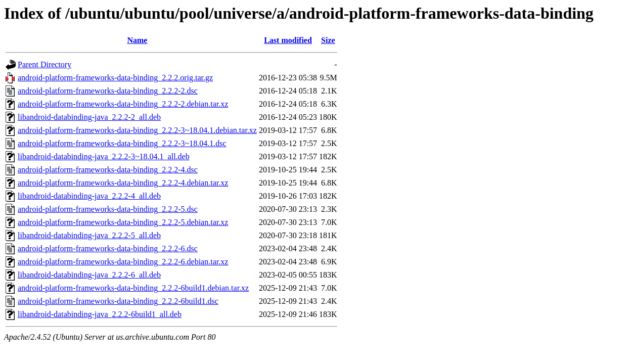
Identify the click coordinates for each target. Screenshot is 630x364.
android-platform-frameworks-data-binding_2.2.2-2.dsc (108, 91)
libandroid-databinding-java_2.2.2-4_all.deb (89, 196)
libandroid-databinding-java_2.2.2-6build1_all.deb (100, 314)
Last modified (288, 40)
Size (328, 40)
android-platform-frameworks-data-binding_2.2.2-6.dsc (108, 248)
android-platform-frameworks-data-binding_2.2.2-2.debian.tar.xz (123, 104)
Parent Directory (44, 64)
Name (137, 40)
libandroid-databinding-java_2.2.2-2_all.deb (89, 117)
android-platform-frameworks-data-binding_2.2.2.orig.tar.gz (115, 78)
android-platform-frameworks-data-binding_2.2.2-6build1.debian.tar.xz (133, 288)
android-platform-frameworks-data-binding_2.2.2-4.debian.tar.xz (123, 183)
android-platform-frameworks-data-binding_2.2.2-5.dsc (108, 209)
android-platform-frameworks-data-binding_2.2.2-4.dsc (108, 170)
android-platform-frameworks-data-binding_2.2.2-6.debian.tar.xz (123, 262)
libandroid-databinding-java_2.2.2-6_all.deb (89, 275)
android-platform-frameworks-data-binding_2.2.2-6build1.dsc (118, 301)
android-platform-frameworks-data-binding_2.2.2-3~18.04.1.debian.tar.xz (137, 130)
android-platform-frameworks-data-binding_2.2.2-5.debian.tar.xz (123, 222)
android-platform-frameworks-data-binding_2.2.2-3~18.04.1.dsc (122, 143)
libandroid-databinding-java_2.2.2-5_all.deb (89, 235)
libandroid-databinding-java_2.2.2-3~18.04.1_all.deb (104, 156)
